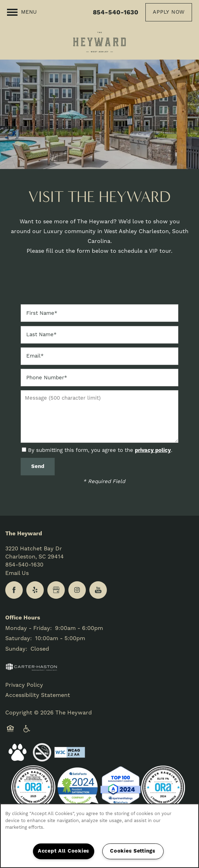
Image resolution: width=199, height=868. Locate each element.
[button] (169, 12)
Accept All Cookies (64, 851)
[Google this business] (56, 590)
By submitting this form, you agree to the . (100, 450)
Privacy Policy (24, 685)
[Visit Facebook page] (14, 590)
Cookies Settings (133, 851)
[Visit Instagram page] (77, 590)
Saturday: (19, 638)
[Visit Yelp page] (35, 590)
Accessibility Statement (38, 695)
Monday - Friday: (29, 628)
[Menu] (22, 12)
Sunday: (16, 649)
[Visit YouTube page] (98, 590)
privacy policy (153, 450)
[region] (99, 836)
